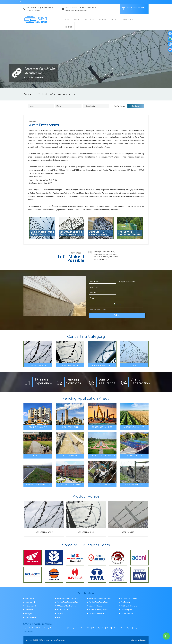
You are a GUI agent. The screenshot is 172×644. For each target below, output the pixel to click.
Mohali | (109, 628)
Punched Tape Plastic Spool (98, 602)
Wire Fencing (125, 602)
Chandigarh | (48, 628)
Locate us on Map (14, 2)
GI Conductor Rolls (127, 614)
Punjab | (26, 628)
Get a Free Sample (135, 9)
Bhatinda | (40, 628)
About (77, 19)
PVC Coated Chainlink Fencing (67, 606)
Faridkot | (56, 628)
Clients (114, 19)
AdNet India (142, 640)
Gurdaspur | (64, 628)
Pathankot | (116, 628)
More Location (28, 631)
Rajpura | (130, 628)
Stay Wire (60, 614)
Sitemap (134, 640)
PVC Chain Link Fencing (129, 606)
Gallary (103, 19)
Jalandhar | (81, 628)
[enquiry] (124, 9)
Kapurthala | (102, 628)
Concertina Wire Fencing (97, 614)
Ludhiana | (89, 628)
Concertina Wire (44, 531)
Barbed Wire (128, 531)
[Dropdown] (96, 106)
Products (90, 19)
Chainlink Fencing (31, 617)
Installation (128, 19)
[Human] (112, 106)
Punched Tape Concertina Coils (67, 602)
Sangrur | (137, 628)
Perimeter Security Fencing (98, 610)
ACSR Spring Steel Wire (129, 598)
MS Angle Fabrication (96, 606)
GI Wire (59, 617)
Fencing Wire (29, 614)
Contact (68, 27)
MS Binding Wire (126, 610)
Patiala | (124, 628)
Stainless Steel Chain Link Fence (100, 598)
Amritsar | (33, 628)
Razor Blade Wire (63, 610)
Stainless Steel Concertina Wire (68, 598)
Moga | (95, 628)
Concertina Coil (86, 531)
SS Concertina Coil (31, 606)
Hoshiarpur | (73, 628)
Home (67, 19)
